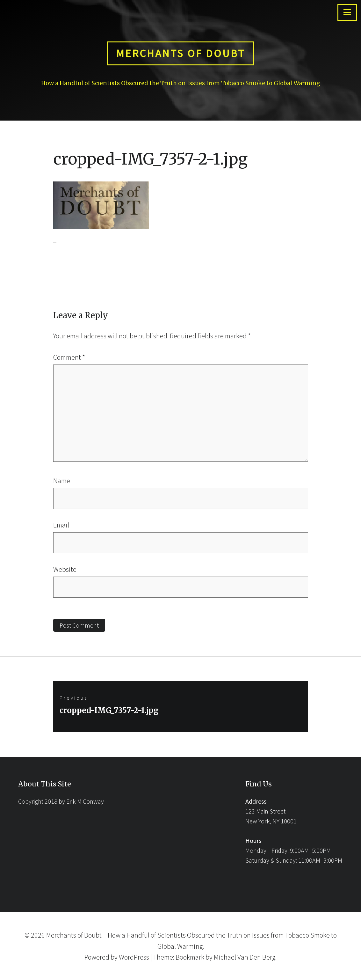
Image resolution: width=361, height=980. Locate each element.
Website (65, 569)
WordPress (134, 957)
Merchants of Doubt (180, 53)
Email (61, 525)
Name (62, 481)
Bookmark (190, 957)
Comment (69, 357)
